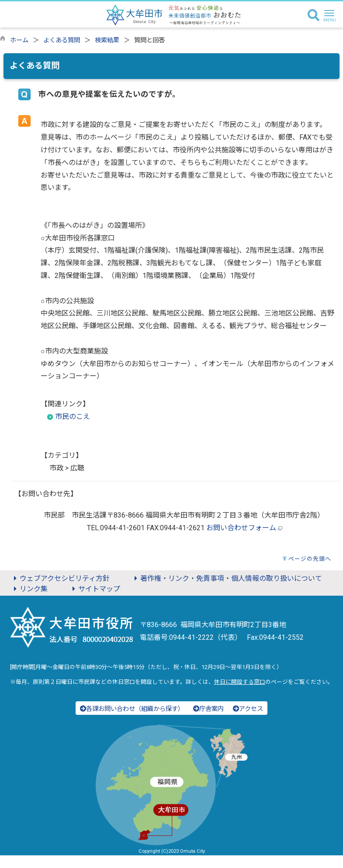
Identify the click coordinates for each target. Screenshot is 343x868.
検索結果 (107, 40)
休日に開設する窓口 (240, 682)
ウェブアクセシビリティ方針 (60, 578)
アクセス (248, 709)
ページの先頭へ (310, 559)
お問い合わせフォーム (241, 528)
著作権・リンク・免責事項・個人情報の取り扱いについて (227, 578)
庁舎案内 (208, 709)
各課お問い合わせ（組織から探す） (132, 709)
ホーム (19, 40)
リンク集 (29, 589)
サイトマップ (95, 589)
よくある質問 (62, 40)
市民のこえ (73, 417)
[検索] (314, 16)
